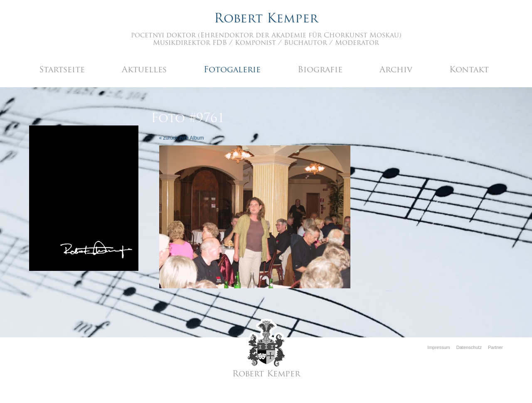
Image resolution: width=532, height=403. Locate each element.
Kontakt (469, 70)
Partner (495, 347)
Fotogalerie (232, 70)
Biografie (320, 70)
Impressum (438, 347)
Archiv (396, 70)
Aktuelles (144, 70)
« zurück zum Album (182, 138)
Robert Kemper (266, 19)
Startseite (62, 70)
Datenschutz (469, 347)
